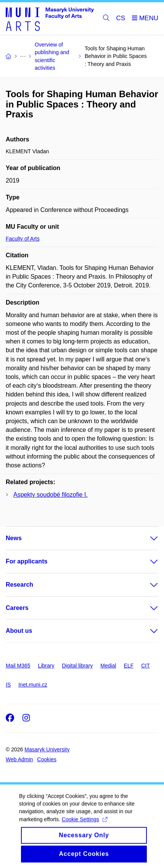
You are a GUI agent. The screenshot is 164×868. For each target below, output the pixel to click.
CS (121, 18)
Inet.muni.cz (33, 685)
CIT (146, 666)
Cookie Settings (84, 826)
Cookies (47, 759)
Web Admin (19, 759)
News (14, 538)
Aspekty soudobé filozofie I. (51, 495)
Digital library (77, 666)
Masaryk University (47, 749)
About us (19, 631)
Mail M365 (18, 666)
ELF (129, 666)
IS (8, 685)
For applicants (27, 561)
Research (19, 585)
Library (46, 666)
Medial (108, 666)
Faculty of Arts (23, 239)
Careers (17, 608)
